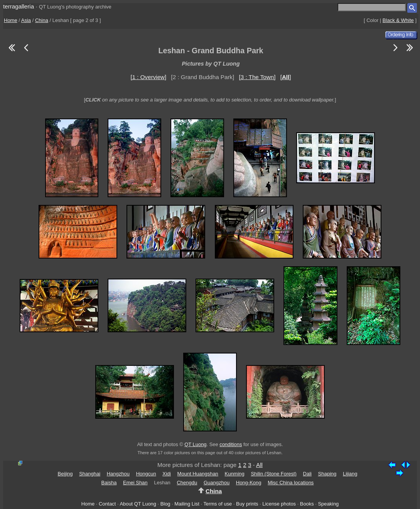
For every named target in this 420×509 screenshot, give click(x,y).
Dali (307, 474)
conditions (231, 444)
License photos (279, 504)
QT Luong (195, 444)
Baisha (109, 483)
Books (307, 504)
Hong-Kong (249, 483)
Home (11, 20)
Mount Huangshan (198, 474)
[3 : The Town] (257, 77)
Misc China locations (291, 483)
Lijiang (350, 474)
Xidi (167, 474)
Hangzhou (118, 474)
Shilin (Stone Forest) (274, 474)
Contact (107, 504)
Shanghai (90, 474)
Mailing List (187, 504)
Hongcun (146, 474)
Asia (26, 20)
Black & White (398, 20)
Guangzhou (217, 483)
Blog (165, 504)
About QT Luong (138, 504)
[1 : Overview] (148, 77)
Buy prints (247, 504)
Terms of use (218, 504)
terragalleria (19, 6)
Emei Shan (135, 483)
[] (286, 77)
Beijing (65, 474)
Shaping (327, 474)
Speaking (328, 504)
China (42, 20)
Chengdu (187, 483)
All (259, 465)
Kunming (234, 474)
